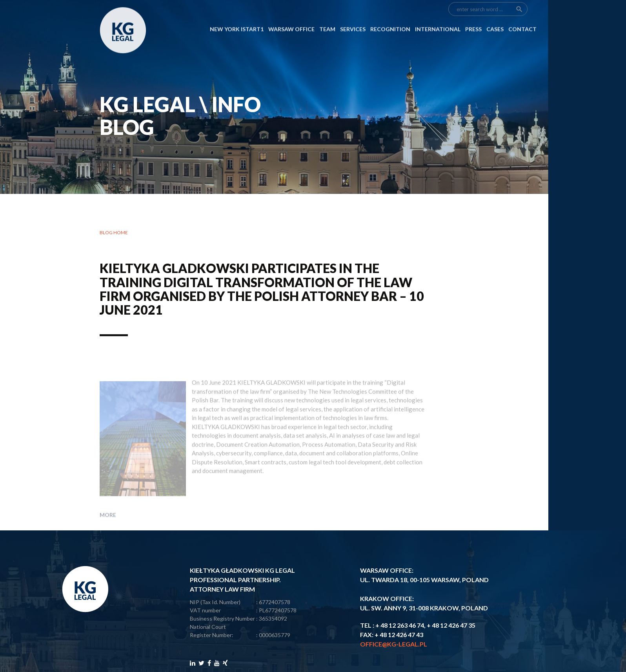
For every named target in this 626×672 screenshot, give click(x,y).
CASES (495, 17)
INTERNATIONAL (438, 17)
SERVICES (353, 17)
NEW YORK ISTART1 (237, 17)
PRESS (473, 17)
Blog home (114, 232)
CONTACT (522, 17)
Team (327, 17)
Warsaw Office (291, 17)
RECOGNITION (390, 17)
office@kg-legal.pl (394, 644)
